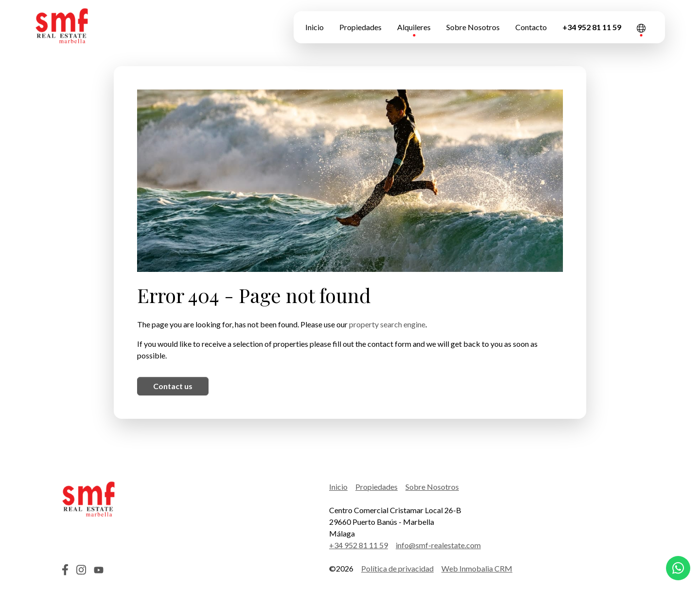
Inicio (315, 27)
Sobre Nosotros (473, 27)
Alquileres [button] (414, 27)
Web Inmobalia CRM (477, 568)
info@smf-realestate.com (438, 545)
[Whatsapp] (678, 568)
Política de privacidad (397, 568)
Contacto (531, 27)
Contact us (173, 386)
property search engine (387, 324)
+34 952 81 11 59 (592, 27)
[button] (641, 27)
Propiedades (360, 27)
